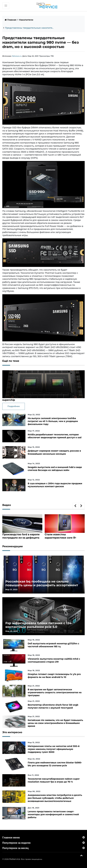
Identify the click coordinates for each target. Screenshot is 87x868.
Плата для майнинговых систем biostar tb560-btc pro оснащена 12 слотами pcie (55, 764)
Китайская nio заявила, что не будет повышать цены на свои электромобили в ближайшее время (55, 723)
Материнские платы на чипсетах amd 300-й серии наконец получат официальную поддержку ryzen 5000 (54, 749)
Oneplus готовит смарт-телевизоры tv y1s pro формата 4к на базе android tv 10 (54, 675)
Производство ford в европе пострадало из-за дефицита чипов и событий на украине (21, 536)
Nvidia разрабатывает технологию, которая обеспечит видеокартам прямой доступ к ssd (55, 436)
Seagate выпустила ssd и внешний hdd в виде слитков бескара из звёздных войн (55, 469)
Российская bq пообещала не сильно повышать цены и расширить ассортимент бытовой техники (42, 585)
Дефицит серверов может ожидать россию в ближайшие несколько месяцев (54, 452)
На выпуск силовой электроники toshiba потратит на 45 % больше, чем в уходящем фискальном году (53, 421)
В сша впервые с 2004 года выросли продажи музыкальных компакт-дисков (55, 485)
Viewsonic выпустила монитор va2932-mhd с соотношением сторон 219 (54, 660)
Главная (11, 20)
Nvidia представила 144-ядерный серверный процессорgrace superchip (41, 398)
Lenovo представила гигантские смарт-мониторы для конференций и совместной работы (53, 814)
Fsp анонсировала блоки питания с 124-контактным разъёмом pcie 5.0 (39, 625)
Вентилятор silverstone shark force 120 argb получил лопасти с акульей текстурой (53, 706)
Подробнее (14, 406)
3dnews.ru (17, 56)
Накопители (26, 20)
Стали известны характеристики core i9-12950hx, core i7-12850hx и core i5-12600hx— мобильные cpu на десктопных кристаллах (64, 536)
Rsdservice (15, 859)
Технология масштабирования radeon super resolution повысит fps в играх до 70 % (54, 780)
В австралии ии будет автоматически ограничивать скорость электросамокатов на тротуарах (55, 692)
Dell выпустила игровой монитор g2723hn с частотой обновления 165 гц (54, 645)
